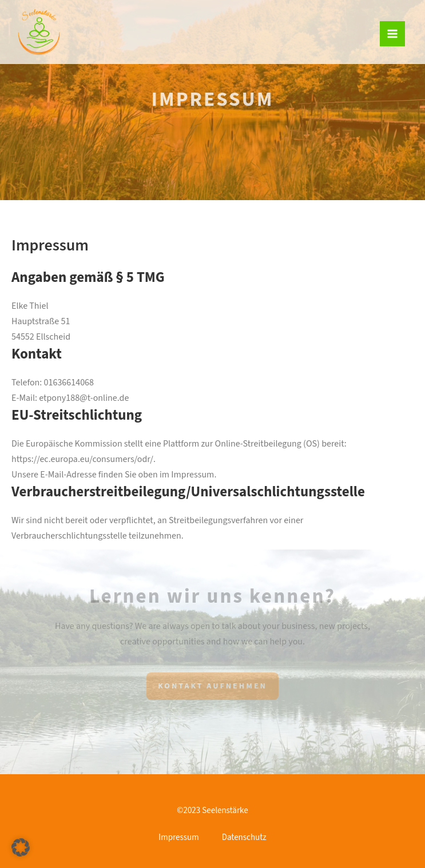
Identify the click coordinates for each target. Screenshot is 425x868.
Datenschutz (244, 837)
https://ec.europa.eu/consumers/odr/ (82, 459)
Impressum (178, 837)
